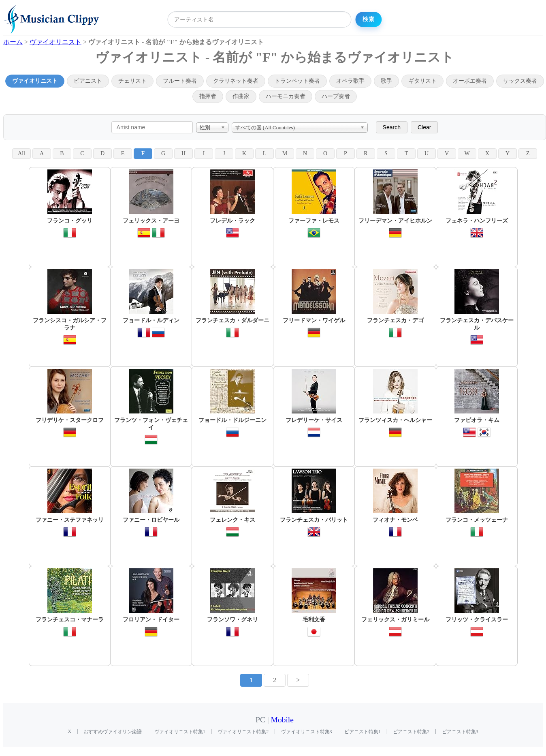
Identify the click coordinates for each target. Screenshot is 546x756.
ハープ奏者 (336, 96)
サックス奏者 (520, 81)
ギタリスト (422, 81)
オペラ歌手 (350, 81)
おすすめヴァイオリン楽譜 (113, 732)
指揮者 (208, 96)
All (21, 153)
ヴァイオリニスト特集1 (180, 732)
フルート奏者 (180, 81)
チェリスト (132, 81)
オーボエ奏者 (470, 81)
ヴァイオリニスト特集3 (307, 732)
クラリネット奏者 (236, 81)
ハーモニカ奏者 (286, 96)
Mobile (282, 720)
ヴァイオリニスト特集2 (243, 732)
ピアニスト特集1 (363, 732)
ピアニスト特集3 (460, 732)
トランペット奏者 (297, 81)
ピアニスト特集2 (411, 732)
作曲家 (241, 96)
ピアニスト (88, 81)
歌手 (386, 81)
